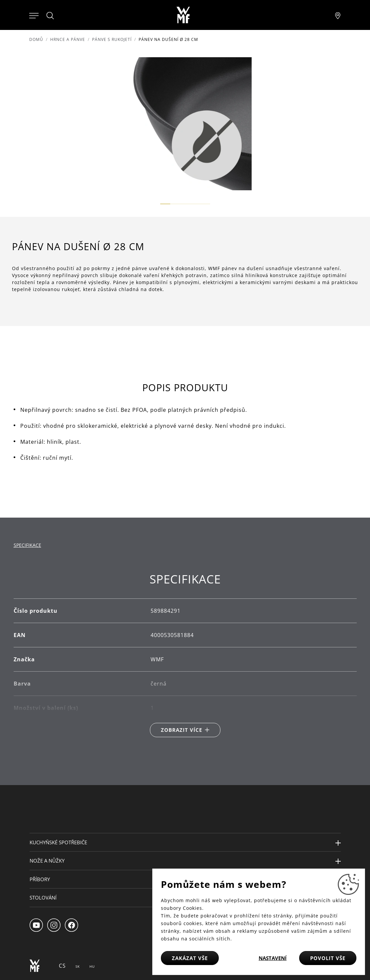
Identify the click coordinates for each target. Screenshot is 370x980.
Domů (36, 39)
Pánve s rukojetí (112, 39)
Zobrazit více (182, 730)
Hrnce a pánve (68, 39)
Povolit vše (328, 958)
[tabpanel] (185, 654)
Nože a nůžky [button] (47, 861)
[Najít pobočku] (338, 15)
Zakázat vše (190, 958)
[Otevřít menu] (34, 15)
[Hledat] (51, 16)
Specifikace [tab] (27, 545)
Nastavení (273, 958)
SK (78, 966)
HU (92, 966)
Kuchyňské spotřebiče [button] (58, 842)
